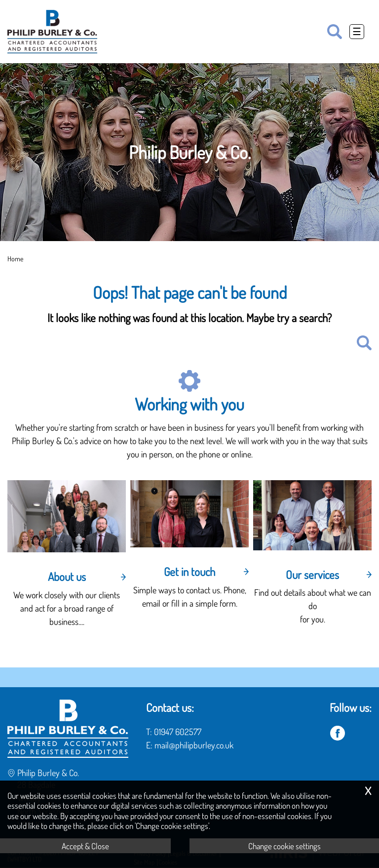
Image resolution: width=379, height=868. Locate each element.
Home (15, 258)
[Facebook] (338, 734)
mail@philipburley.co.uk (194, 745)
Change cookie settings (284, 846)
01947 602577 (178, 732)
